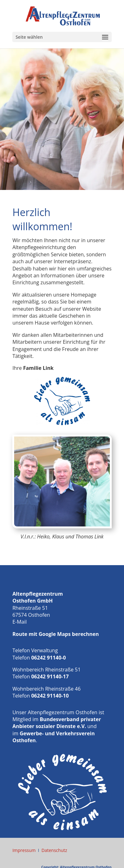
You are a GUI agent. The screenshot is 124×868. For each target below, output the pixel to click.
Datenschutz (54, 850)
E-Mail (19, 622)
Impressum (24, 850)
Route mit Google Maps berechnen (56, 634)
